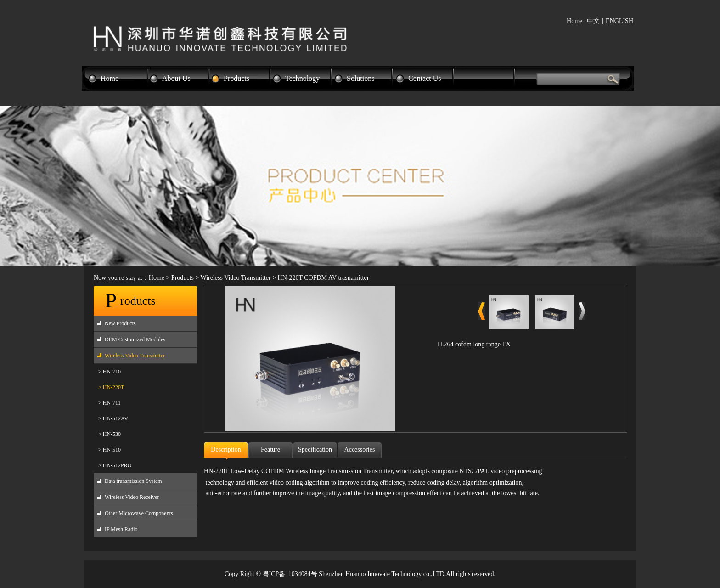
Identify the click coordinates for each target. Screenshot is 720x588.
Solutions (360, 78)
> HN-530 (110, 434)
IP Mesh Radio (121, 529)
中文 (593, 21)
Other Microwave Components (139, 513)
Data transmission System (133, 481)
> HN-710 (110, 372)
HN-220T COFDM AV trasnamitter (323, 278)
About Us (176, 78)
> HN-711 (110, 403)
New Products (120, 323)
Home (574, 21)
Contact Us (425, 78)
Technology (302, 78)
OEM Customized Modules (135, 339)
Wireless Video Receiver (132, 497)
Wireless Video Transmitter (236, 278)
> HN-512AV (113, 418)
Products (236, 78)
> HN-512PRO (115, 465)
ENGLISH (619, 21)
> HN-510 (110, 450)
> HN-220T (111, 387)
